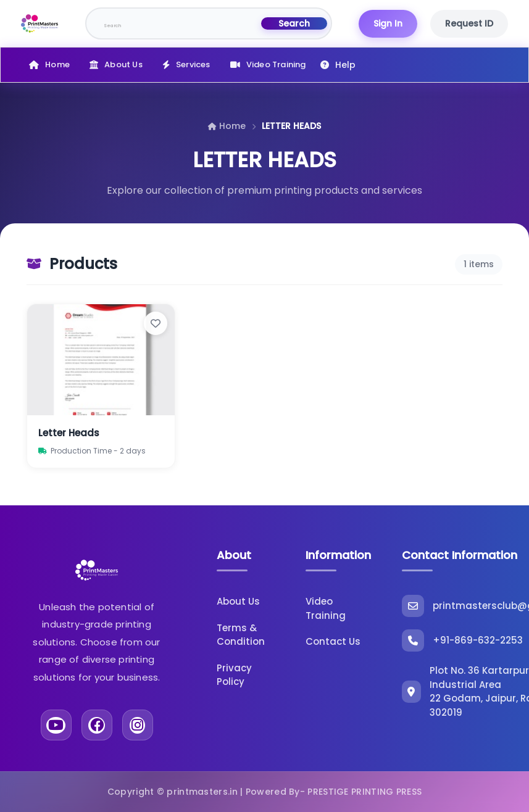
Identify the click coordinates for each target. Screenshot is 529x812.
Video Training (276, 64)
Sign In (388, 23)
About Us (123, 64)
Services (193, 64)
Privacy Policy (234, 675)
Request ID (469, 23)
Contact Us (333, 641)
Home (57, 64)
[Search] (174, 23)
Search (294, 23)
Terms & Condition (241, 635)
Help (345, 65)
